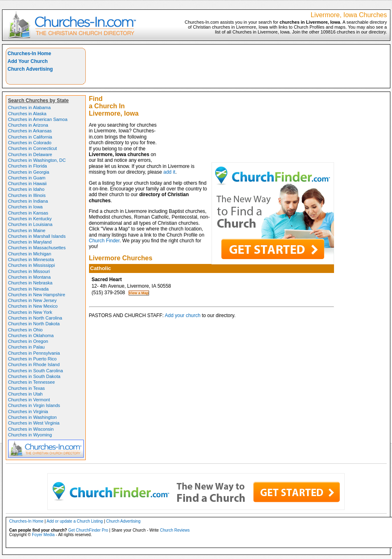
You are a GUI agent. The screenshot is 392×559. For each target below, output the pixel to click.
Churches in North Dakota (34, 324)
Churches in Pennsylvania (34, 353)
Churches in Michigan (30, 254)
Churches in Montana (30, 277)
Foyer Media (43, 535)
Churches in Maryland (30, 242)
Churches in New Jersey (32, 300)
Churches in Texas (27, 388)
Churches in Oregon (28, 341)
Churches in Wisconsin (31, 429)
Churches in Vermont (29, 400)
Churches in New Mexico (33, 306)
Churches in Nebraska (30, 283)
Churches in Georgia (29, 172)
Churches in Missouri (29, 271)
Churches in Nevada (29, 289)
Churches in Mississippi (32, 265)
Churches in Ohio (26, 330)
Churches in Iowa (26, 207)
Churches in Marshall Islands (37, 236)
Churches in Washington (32, 417)
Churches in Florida (28, 166)
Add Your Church (28, 61)
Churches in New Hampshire (37, 295)
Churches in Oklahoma (31, 335)
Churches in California (30, 137)
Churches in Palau (27, 347)
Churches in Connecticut (33, 148)
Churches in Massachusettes (37, 248)
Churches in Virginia (28, 411)
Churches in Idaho (26, 189)
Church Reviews (175, 530)
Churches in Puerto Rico (32, 359)
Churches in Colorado (30, 143)
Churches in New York (30, 312)
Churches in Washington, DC (37, 160)
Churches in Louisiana (30, 224)
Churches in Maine (27, 230)
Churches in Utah (26, 394)
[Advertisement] (274, 105)
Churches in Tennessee (32, 382)
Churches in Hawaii (28, 183)
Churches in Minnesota (31, 259)
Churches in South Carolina (36, 371)
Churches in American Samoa (38, 119)
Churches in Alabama (30, 107)
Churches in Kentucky (30, 219)
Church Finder (104, 241)
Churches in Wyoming (30, 435)
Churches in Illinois (27, 195)
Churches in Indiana (28, 201)
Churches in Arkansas (30, 131)
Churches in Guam (27, 178)
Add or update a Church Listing (75, 521)
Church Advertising (30, 69)
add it (169, 172)
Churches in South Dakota (34, 376)
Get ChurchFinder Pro (88, 530)
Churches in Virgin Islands (34, 405)
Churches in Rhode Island (34, 364)
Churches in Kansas (28, 213)
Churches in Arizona (28, 125)
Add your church (183, 315)
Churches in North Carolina (35, 318)
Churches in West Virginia (34, 423)
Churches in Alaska (27, 114)
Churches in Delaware (30, 154)
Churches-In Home (30, 54)
